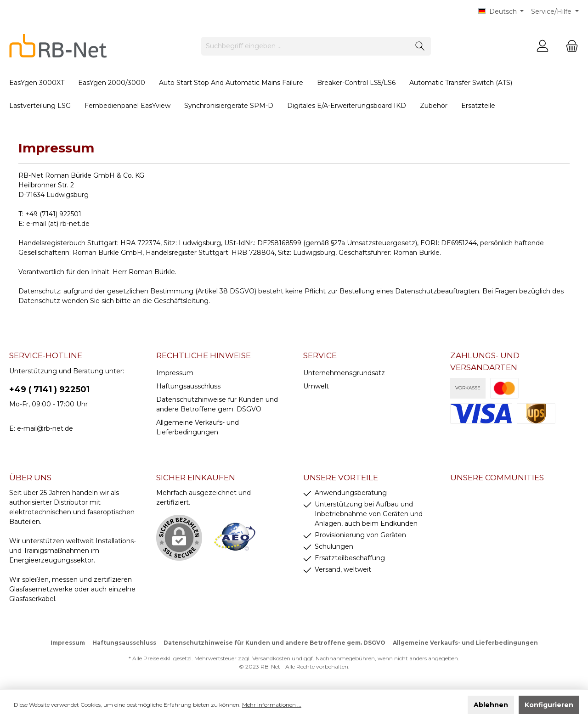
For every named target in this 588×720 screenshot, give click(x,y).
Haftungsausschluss (188, 386)
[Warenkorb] (569, 46)
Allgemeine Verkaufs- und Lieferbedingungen (465, 643)
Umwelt (316, 386)
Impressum (175, 373)
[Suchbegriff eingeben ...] (305, 46)
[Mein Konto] (543, 46)
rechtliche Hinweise (204, 355)
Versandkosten (271, 658)
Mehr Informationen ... (272, 705)
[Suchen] (420, 46)
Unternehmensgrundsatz (344, 373)
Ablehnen (491, 705)
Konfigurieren (549, 705)
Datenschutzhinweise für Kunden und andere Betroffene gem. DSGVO (274, 643)
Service (320, 355)
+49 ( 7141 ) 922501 (49, 389)
